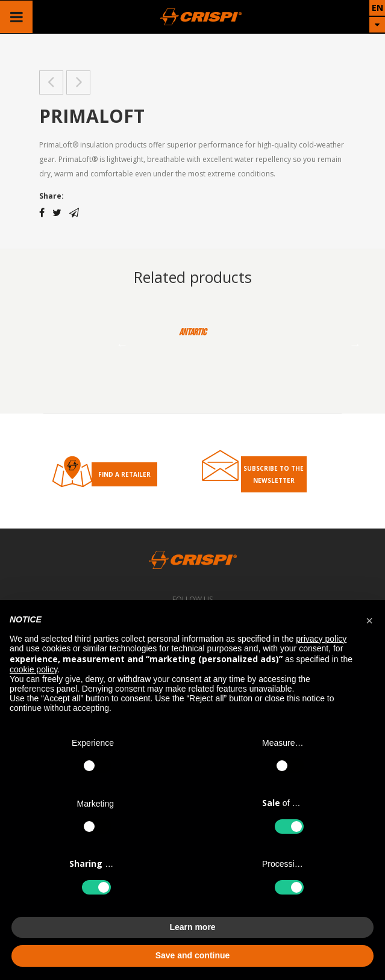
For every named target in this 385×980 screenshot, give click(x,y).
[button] (369, 619)
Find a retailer (124, 474)
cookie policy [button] (33, 669)
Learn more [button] (192, 927)
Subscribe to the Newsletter (274, 474)
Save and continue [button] (193, 955)
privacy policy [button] (321, 639)
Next (355, 344)
